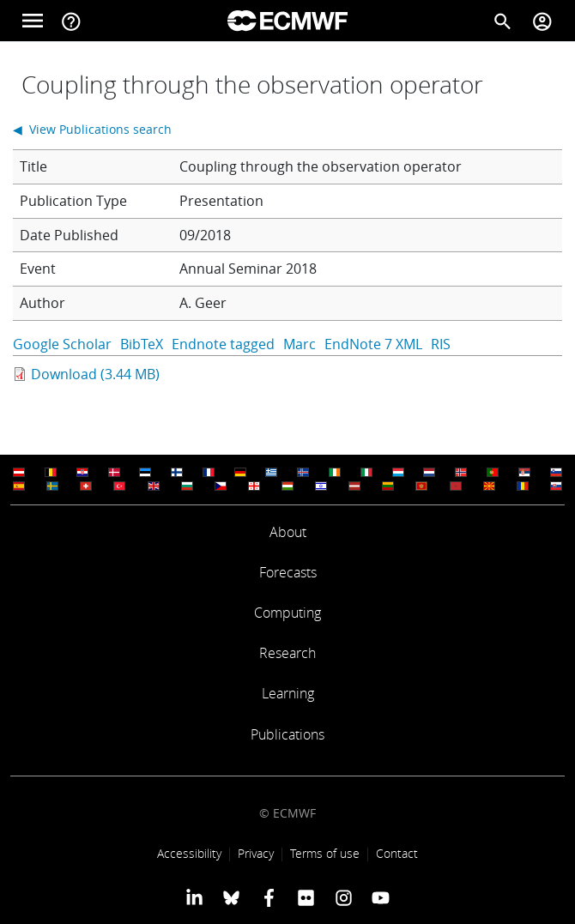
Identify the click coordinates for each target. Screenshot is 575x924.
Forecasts (288, 572)
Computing (287, 613)
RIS (441, 344)
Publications (287, 734)
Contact (397, 853)
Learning (288, 693)
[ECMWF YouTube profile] (381, 897)
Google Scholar (62, 344)
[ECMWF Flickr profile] (306, 897)
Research (287, 653)
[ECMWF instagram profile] (343, 897)
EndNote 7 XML (373, 344)
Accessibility (189, 853)
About (288, 532)
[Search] (503, 21)
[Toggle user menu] (542, 21)
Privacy (256, 853)
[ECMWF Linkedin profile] (194, 897)
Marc (300, 344)
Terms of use (325, 853)
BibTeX (142, 344)
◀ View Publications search (92, 129)
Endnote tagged (223, 344)
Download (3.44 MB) (95, 374)
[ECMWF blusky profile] (231, 897)
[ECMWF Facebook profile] (269, 897)
